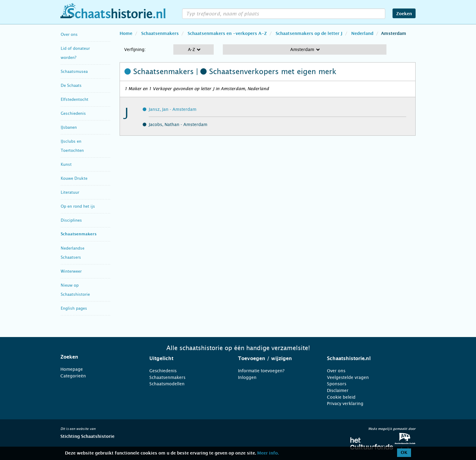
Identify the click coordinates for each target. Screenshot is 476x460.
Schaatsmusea (74, 72)
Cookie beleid (341, 397)
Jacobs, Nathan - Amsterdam (178, 124)
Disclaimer (338, 390)
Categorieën (73, 376)
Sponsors (337, 384)
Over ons (69, 34)
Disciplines (71, 220)
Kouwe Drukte (74, 178)
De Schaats (71, 85)
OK (404, 453)
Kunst (66, 164)
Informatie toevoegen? (261, 371)
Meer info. (268, 453)
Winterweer (71, 271)
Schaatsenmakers (79, 234)
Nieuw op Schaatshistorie (75, 290)
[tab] (97, 357)
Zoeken (404, 14)
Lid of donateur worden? (75, 53)
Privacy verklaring (345, 404)
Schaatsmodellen (167, 384)
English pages (74, 308)
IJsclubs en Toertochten (72, 146)
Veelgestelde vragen (348, 377)
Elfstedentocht (75, 99)
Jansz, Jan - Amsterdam (173, 109)
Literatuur (70, 192)
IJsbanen (69, 127)
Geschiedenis (73, 113)
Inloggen (247, 377)
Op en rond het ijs (78, 206)
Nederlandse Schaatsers (73, 253)
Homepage (72, 369)
